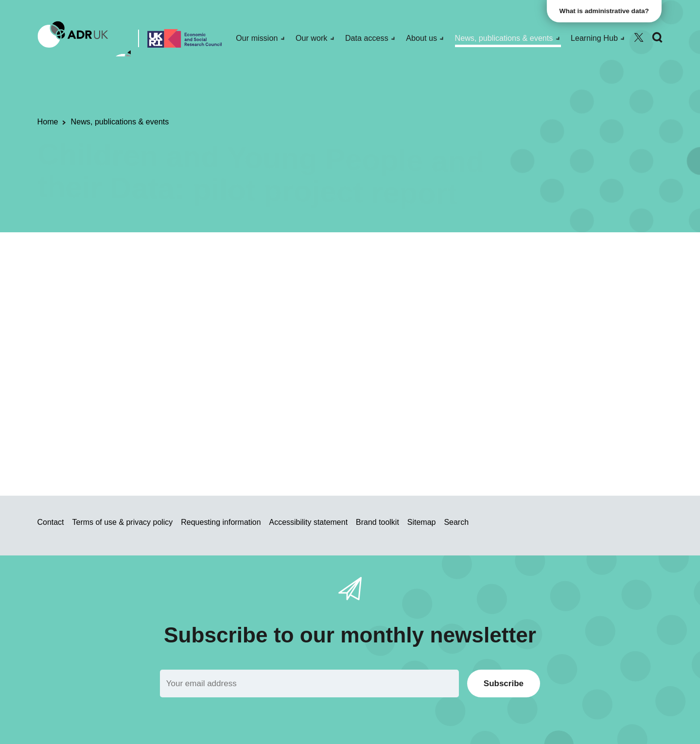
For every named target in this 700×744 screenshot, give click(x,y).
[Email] (309, 683)
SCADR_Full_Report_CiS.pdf (242, 403)
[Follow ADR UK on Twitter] (639, 38)
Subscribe (504, 683)
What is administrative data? (606, 11)
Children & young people (382, 285)
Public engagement (207, 285)
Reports (262, 285)
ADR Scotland (306, 285)
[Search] (657, 38)
